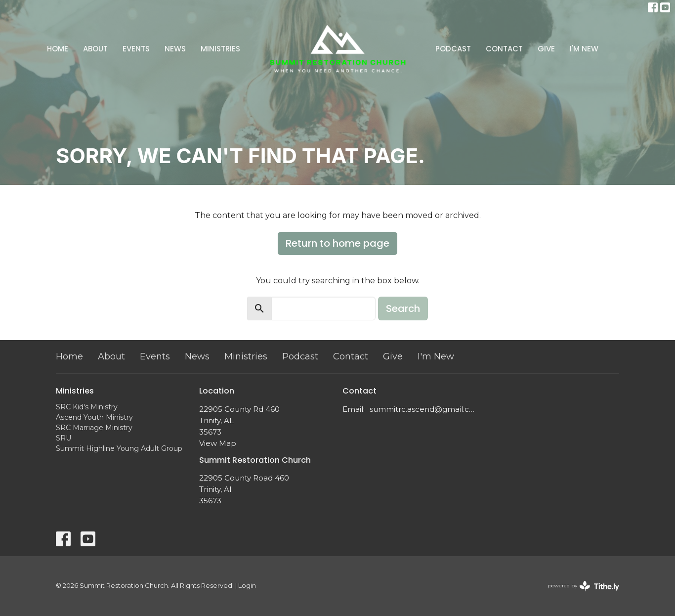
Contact (504, 49)
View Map (218, 443)
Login (247, 586)
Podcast (453, 49)
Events (136, 49)
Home (58, 49)
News (175, 49)
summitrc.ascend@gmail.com (423, 409)
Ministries (220, 49)
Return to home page (337, 243)
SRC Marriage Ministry (94, 428)
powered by (584, 586)
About (95, 49)
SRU (63, 438)
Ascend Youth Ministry (94, 417)
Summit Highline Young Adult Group (119, 448)
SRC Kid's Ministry (87, 407)
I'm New (584, 49)
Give (546, 49)
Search (403, 308)
